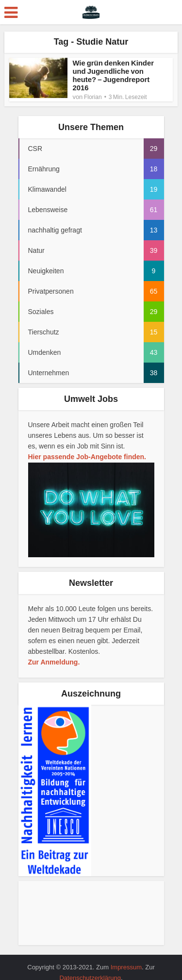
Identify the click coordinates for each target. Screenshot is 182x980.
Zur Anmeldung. (54, 662)
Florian (93, 97)
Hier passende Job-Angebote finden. (87, 457)
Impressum (126, 967)
